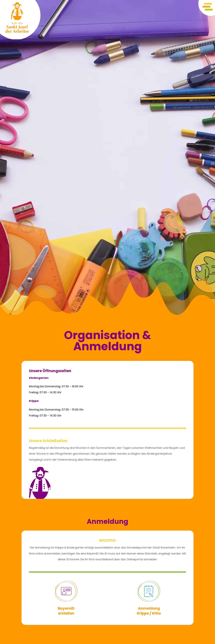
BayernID (66, 608)
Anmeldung (149, 608)
